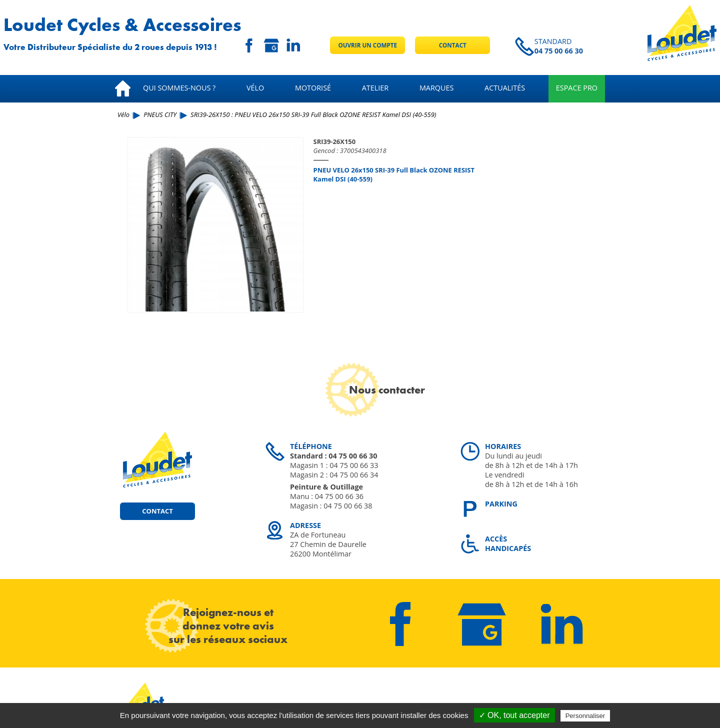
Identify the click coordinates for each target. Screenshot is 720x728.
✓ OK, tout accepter (514, 715)
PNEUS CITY (160, 114)
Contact (453, 45)
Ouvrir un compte (367, 45)
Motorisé (313, 88)
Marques (437, 88)
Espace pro (577, 88)
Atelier (375, 88)
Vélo (255, 88)
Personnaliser (585, 716)
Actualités (505, 88)
